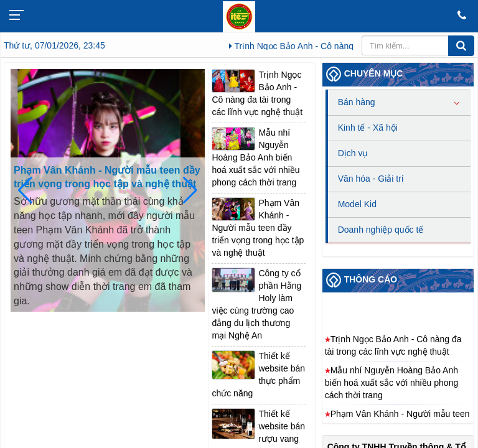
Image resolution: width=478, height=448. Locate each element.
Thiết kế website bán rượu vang (282, 426)
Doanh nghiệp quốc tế (381, 230)
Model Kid (357, 204)
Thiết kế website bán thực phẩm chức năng (258, 375)
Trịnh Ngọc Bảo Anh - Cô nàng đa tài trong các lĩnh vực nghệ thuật (257, 93)
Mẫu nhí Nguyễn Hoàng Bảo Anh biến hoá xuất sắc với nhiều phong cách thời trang (255, 157)
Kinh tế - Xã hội (368, 128)
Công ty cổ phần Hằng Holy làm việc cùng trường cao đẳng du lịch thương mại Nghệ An (256, 304)
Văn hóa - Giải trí (371, 179)
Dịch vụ (353, 153)
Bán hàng (357, 102)
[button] (190, 190)
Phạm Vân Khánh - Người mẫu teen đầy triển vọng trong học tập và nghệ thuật (107, 177)
